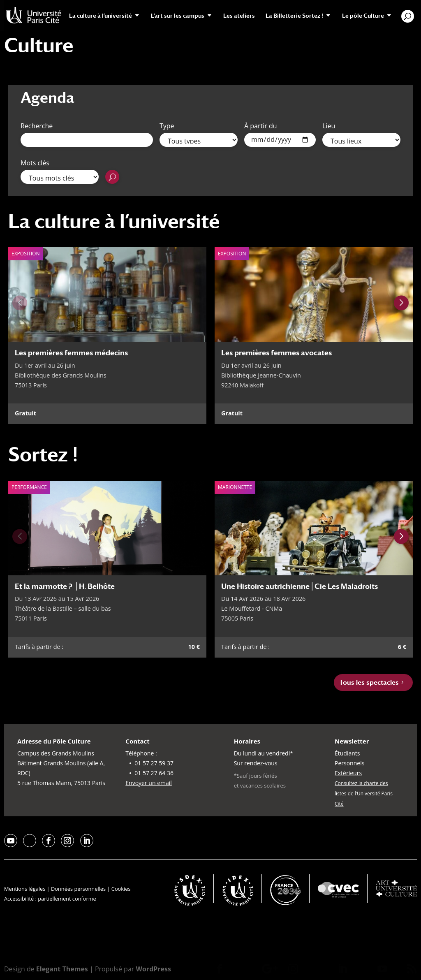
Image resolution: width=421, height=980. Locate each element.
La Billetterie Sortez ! (294, 16)
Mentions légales (25, 889)
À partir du (261, 126)
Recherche (37, 126)
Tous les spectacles (369, 682)
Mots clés (35, 163)
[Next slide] (401, 303)
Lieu (329, 126)
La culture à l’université (101, 16)
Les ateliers (239, 16)
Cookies (121, 889)
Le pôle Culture (363, 16)
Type (167, 126)
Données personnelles (78, 889)
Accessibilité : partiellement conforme (50, 899)
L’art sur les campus (178, 16)
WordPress (153, 969)
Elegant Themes (62, 969)
